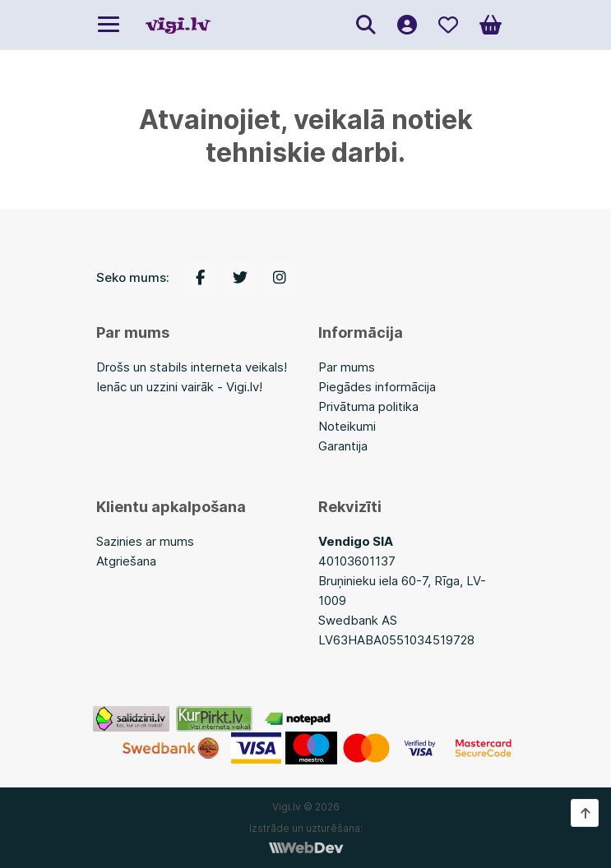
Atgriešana (126, 561)
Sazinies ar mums (145, 541)
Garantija (343, 446)
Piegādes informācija (377, 387)
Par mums (347, 367)
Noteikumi (347, 426)
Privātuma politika (368, 406)
